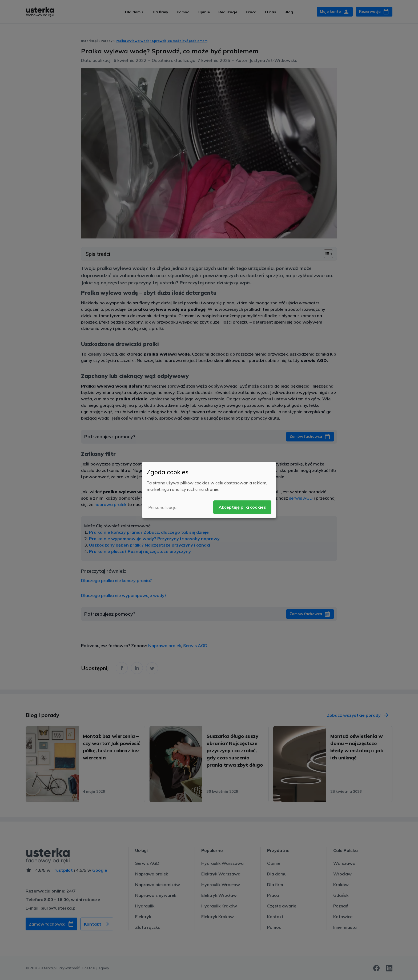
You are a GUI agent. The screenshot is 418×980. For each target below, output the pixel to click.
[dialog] (209, 490)
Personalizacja (162, 507)
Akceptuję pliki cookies (242, 507)
